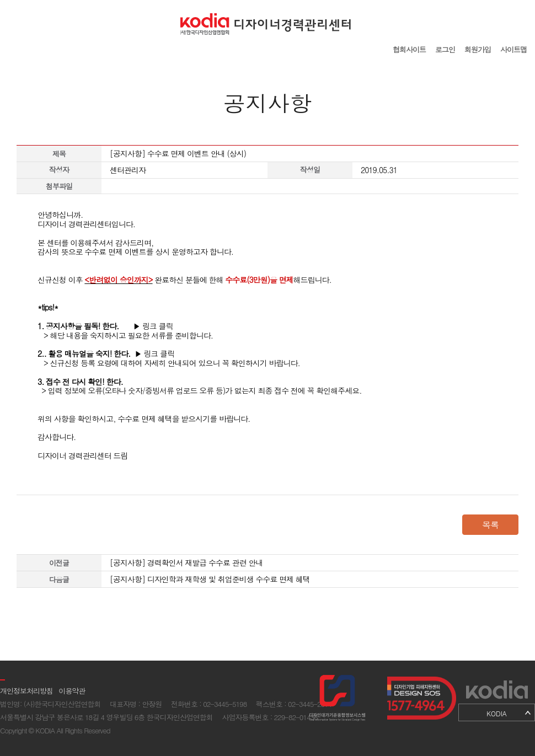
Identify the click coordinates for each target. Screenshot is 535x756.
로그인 (445, 49)
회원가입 (478, 49)
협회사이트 (409, 49)
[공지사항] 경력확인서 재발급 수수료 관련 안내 (186, 563)
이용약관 (72, 691)
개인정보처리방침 (26, 691)
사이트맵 (513, 49)
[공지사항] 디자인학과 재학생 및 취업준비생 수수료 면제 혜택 (210, 579)
